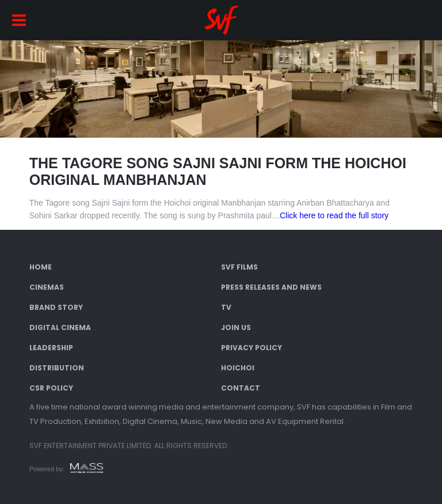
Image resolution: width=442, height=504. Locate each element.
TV (226, 307)
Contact (241, 388)
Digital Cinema (60, 327)
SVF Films (239, 267)
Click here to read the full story (334, 215)
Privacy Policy (252, 348)
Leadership (51, 348)
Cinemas (47, 287)
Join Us (236, 327)
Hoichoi (238, 368)
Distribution (57, 368)
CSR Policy (51, 388)
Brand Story (56, 307)
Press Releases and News (271, 287)
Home (41, 267)
